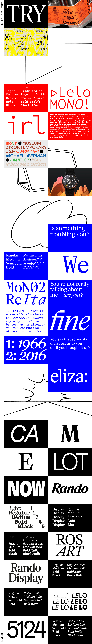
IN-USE (2, 22)
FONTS (2, 5)
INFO (2, 13)
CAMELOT (2, 638)
